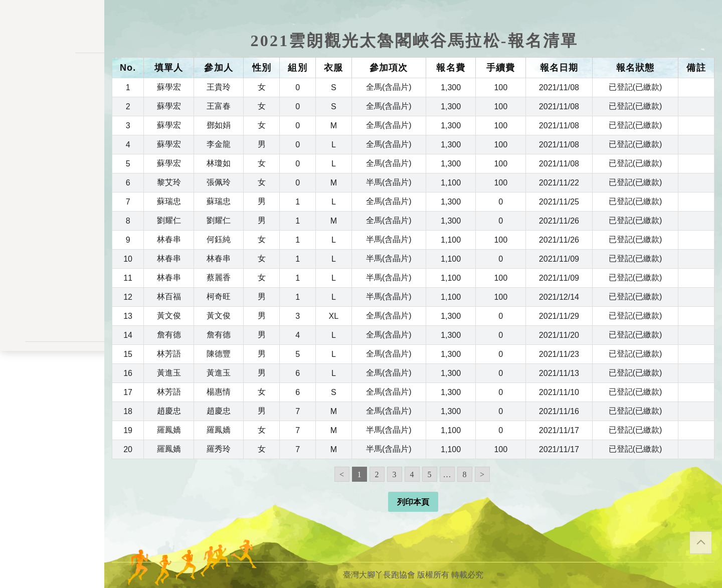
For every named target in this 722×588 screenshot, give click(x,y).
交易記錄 (52, 239)
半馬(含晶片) (389, 182)
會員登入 (52, 319)
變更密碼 (52, 198)
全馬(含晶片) (389, 87)
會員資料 (52, 219)
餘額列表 (52, 260)
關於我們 (52, 292)
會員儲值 (52, 177)
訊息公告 (52, 125)
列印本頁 (413, 502)
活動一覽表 (52, 104)
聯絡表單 (52, 395)
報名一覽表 (52, 156)
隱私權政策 (52, 379)
